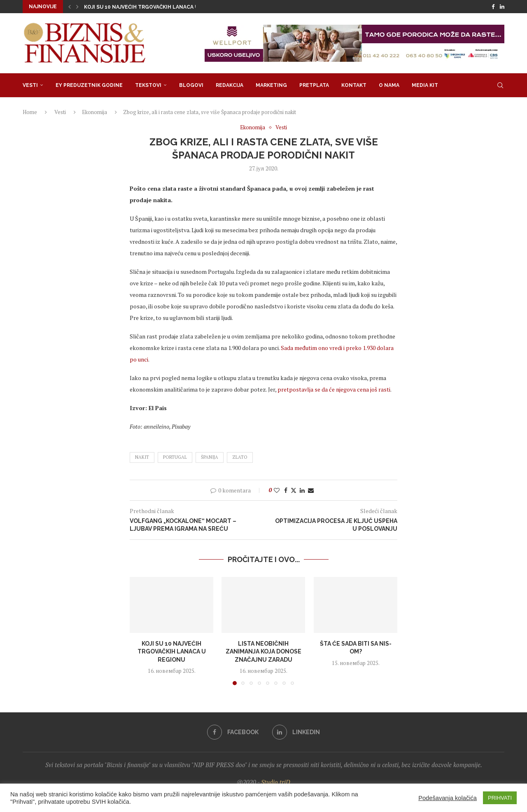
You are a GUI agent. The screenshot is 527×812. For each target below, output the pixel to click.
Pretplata (314, 85)
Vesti (30, 85)
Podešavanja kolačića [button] (448, 798)
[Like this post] (277, 490)
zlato (240, 457)
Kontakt (354, 85)
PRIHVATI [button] (500, 798)
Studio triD (276, 782)
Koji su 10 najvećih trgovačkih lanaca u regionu (154, 7)
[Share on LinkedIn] (302, 490)
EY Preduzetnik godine (89, 85)
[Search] (500, 85)
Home (30, 112)
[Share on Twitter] (294, 490)
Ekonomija (94, 112)
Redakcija (230, 85)
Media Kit (425, 85)
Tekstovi (148, 85)
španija (210, 457)
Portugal (175, 457)
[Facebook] (493, 7)
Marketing (271, 85)
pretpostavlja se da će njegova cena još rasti (334, 389)
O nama (389, 85)
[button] (70, 7)
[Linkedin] (502, 7)
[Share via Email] (311, 490)
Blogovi (191, 85)
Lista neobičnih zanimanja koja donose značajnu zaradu (263, 652)
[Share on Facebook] (286, 490)
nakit (142, 457)
